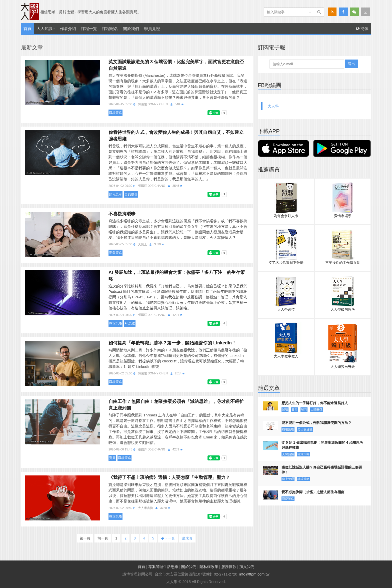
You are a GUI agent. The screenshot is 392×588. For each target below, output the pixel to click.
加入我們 (247, 567)
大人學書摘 (145, 508)
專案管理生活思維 (163, 567)
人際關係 (316, 410)
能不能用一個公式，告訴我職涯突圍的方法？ (316, 423)
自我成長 (131, 194)
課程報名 (110, 29)
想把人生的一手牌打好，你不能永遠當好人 (315, 403)
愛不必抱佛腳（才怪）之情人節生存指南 (313, 492)
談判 (304, 410)
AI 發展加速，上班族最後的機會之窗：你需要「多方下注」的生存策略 (177, 276)
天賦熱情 (288, 454)
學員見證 (152, 29)
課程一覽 (89, 29)
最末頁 (187, 538)
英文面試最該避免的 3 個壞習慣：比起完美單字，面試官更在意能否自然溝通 (176, 65)
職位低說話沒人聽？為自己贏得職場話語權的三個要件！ (322, 470)
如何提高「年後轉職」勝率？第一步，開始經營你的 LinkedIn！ (172, 343)
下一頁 (168, 538)
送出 (351, 64)
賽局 (112, 458)
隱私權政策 (209, 567)
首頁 (27, 29)
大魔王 (142, 244)
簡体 (362, 29)
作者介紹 (68, 29)
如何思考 (115, 194)
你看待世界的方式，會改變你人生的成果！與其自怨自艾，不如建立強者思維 (176, 136)
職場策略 (115, 113)
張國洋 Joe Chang (152, 186)
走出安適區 (305, 429)
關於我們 (131, 29)
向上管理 (288, 479)
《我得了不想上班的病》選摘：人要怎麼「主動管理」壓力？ (169, 477)
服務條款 (229, 567)
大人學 (273, 106)
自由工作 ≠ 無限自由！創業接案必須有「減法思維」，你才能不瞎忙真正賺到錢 (176, 405)
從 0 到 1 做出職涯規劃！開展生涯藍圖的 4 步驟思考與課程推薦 (322, 445)
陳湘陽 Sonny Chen (153, 104)
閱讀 (285, 410)
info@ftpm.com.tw (254, 574)
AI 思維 (130, 323)
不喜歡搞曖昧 (122, 214)
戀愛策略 (115, 253)
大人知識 (44, 29)
